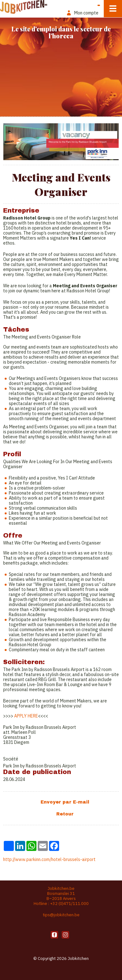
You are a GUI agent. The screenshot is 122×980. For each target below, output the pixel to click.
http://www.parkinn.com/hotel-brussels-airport (49, 859)
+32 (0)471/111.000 (69, 904)
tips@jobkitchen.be (61, 915)
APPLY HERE (26, 716)
